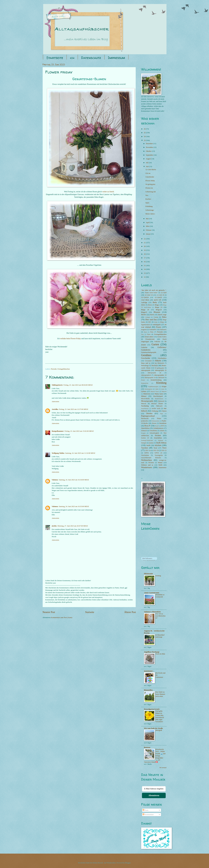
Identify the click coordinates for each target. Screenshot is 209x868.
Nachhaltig (145, 406)
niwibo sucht (156, 409)
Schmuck (144, 431)
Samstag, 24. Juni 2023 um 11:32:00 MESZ (80, 453)
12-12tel (164, 293)
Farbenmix (163, 330)
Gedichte (144, 347)
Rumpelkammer (58, 431)
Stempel (144, 443)
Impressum (116, 58)
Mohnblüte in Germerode (160, 596)
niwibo (54, 526)
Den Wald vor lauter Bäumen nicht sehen (160, 694)
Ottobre (149, 413)
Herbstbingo (145, 366)
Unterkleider (150, 177)
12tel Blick (145, 300)
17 (145, 258)
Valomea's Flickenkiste (152, 612)
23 (145, 140)
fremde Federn (162, 337)
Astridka (55, 409)
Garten (155, 344)
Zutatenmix (163, 468)
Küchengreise (149, 389)
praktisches (145, 421)
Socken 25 (145, 438)
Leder (163, 389)
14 (145, 269)
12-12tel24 (145, 297)
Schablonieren (158, 428)
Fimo (152, 332)
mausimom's (149, 671)
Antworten (55, 402)
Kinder (143, 380)
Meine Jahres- (150, 214)
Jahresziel (161, 378)
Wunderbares (147, 467)
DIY (150, 322)
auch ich (157, 300)
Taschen (144, 448)
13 (145, 273)
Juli (147, 163)
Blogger (128, 863)
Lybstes (144, 391)
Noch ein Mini (160, 654)
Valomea (55, 480)
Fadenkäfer (153, 330)
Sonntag (158, 576)
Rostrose (147, 747)
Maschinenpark (158, 396)
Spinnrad (161, 440)
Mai (147, 219)
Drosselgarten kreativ (152, 709)
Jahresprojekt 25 (161, 370)
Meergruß (159, 730)
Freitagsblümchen (64, 369)
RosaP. (157, 426)
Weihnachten (146, 460)
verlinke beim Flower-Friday (71, 339)
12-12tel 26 (160, 295)
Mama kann (159, 394)
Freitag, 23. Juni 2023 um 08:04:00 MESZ (78, 385)
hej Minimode (159, 363)
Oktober (149, 151)
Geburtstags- (150, 210)
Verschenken (145, 455)
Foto (142, 334)
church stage (162, 315)
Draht (156, 322)
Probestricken (155, 421)
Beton (150, 305)
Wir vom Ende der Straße (153, 728)
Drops (162, 322)
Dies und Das (151, 319)
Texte (155, 448)
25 (145, 133)
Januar (148, 234)
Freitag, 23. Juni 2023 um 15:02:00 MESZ (79, 431)
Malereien (147, 394)
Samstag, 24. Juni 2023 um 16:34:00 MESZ (74, 480)
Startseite (55, 58)
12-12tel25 (158, 297)
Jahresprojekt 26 (154, 373)
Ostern (164, 411)
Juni (147, 167)
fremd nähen (149, 337)
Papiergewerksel (148, 416)
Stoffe (148, 445)
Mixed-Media (145, 399)
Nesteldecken (145, 409)
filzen (145, 332)
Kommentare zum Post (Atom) (62, 618)
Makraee (164, 391)
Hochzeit (155, 366)
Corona (156, 317)
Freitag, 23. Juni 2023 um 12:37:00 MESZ (74, 409)
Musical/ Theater (157, 404)
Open (147, 203)
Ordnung (155, 411)
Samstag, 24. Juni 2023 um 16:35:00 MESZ (74, 506)
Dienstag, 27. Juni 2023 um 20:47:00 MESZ (73, 526)
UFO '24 (148, 451)
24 (145, 137)
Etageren (144, 330)
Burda (152, 315)
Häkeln (158, 361)
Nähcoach (159, 406)
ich (72, 58)
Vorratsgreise (159, 455)
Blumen (157, 312)
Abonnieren (154, 795)
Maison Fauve (155, 391)
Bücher (144, 315)
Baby (155, 302)
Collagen (148, 317)
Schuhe (162, 431)
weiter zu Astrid (108, 192)
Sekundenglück (154, 433)
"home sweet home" (151, 293)
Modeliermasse (159, 399)
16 (145, 262)
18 (145, 254)
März (148, 226)
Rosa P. (148, 426)
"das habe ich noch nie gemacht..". (154, 290)
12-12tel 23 (149, 295)
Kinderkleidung (156, 380)
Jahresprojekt (146, 370)
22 (145, 239)
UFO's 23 (158, 453)
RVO (163, 426)
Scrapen (143, 433)
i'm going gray (150, 184)
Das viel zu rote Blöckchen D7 (160, 616)
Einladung (149, 206)
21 (145, 243)
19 (145, 250)
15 (145, 266)
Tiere (164, 448)
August (148, 159)
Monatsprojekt (147, 401)
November (150, 147)
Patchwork (145, 418)
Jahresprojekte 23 (160, 375)
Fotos (149, 334)
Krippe (164, 386)
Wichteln (151, 463)
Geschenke (146, 358)
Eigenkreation (145, 325)
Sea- (147, 195)
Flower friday (150, 181)
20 (145, 246)
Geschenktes (162, 358)
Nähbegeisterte (57, 385)
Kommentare (148, 815)
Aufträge (144, 302)
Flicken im (149, 188)
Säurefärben (145, 428)
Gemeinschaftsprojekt (149, 352)
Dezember (150, 144)
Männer (144, 396)
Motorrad (161, 401)
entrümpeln (157, 325)
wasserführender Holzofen (151, 458)
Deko (164, 317)
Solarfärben (158, 438)
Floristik (54, 369)
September (150, 155)
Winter (160, 463)
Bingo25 (144, 312)
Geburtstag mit (151, 192)
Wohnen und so (147, 465)
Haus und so (146, 363)
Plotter (159, 419)
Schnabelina (153, 431)
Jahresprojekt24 (146, 375)
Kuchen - (149, 199)
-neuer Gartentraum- (152, 593)
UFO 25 (164, 451)
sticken (151, 443)
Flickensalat (148, 574)
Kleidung (161, 383)
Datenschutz (91, 58)
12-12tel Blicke (151, 170)
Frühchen (157, 342)
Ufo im (148, 173)
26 (145, 129)
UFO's (147, 453)
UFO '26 (156, 451)
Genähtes (146, 355)
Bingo (157, 305)
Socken (158, 435)
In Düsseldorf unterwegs (160, 636)
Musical (144, 404)
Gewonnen (148, 361)
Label (157, 389)
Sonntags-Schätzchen (147, 440)
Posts (145, 810)
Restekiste (163, 423)
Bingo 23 (159, 307)
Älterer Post (130, 612)
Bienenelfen (148, 690)
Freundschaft (150, 339)
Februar (149, 230)
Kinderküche (145, 383)
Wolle (160, 465)
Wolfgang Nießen (58, 453)
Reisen (154, 423)
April (148, 222)
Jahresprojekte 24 (150, 378)
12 (145, 277)
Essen (159, 327)
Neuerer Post (49, 612)
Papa (162, 414)
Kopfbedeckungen (153, 387)
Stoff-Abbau (161, 443)
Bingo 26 (145, 310)
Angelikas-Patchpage (152, 652)
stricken (158, 445)
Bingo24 (159, 310)
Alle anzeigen (163, 768)
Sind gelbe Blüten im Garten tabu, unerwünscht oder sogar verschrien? (160, 716)
